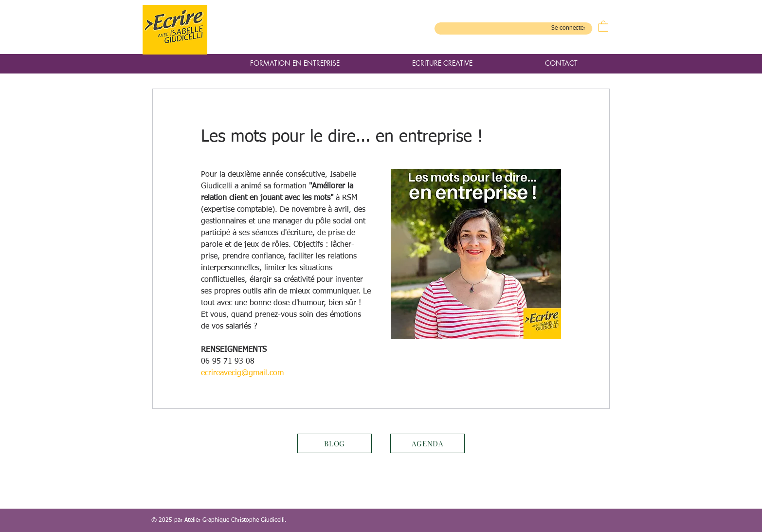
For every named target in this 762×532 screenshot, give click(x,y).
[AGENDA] (427, 443)
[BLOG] (335, 443)
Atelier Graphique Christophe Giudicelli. (236, 520)
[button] (603, 26)
